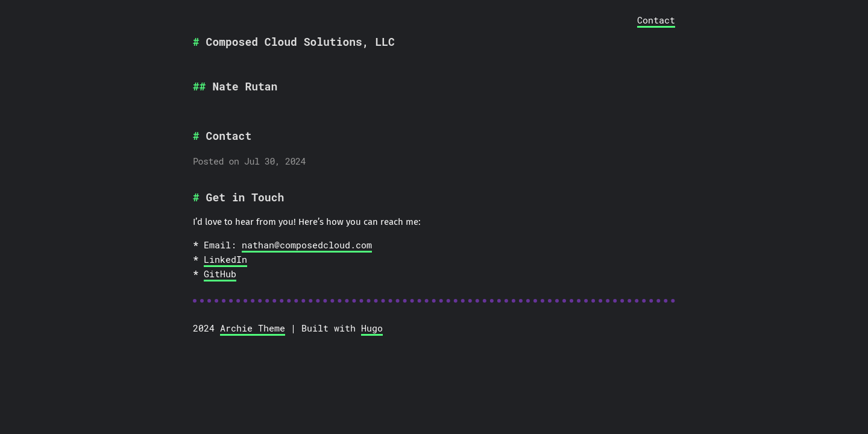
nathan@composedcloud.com (307, 245)
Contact (656, 20)
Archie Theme (253, 328)
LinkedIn (225, 259)
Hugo (372, 328)
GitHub (220, 274)
